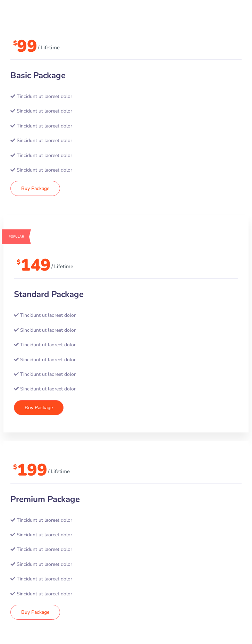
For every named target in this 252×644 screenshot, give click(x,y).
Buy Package (35, 188)
